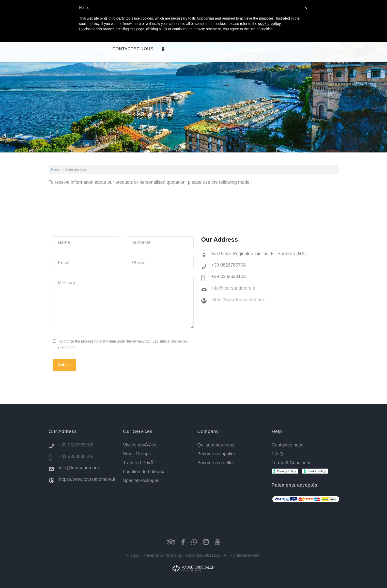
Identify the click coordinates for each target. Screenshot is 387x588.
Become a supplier (216, 454)
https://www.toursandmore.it (240, 300)
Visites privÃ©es (140, 445)
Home (55, 169)
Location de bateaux (144, 472)
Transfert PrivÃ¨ (139, 463)
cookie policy (269, 24)
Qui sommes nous (216, 445)
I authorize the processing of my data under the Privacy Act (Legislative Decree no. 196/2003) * (120, 344)
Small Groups (137, 454)
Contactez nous (133, 49)
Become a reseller (216, 463)
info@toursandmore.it (233, 288)
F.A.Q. (278, 454)
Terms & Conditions (291, 463)
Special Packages (141, 481)
